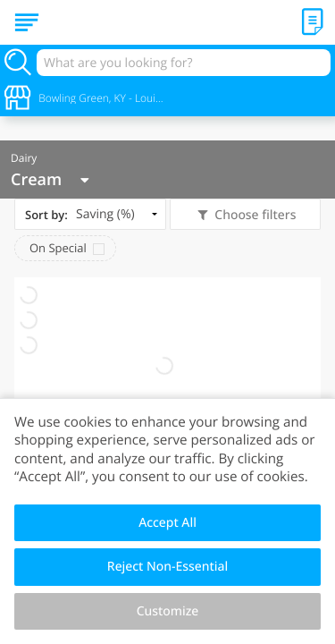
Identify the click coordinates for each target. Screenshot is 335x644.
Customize (168, 611)
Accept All (167, 523)
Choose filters (254, 215)
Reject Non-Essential (167, 567)
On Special (58, 248)
